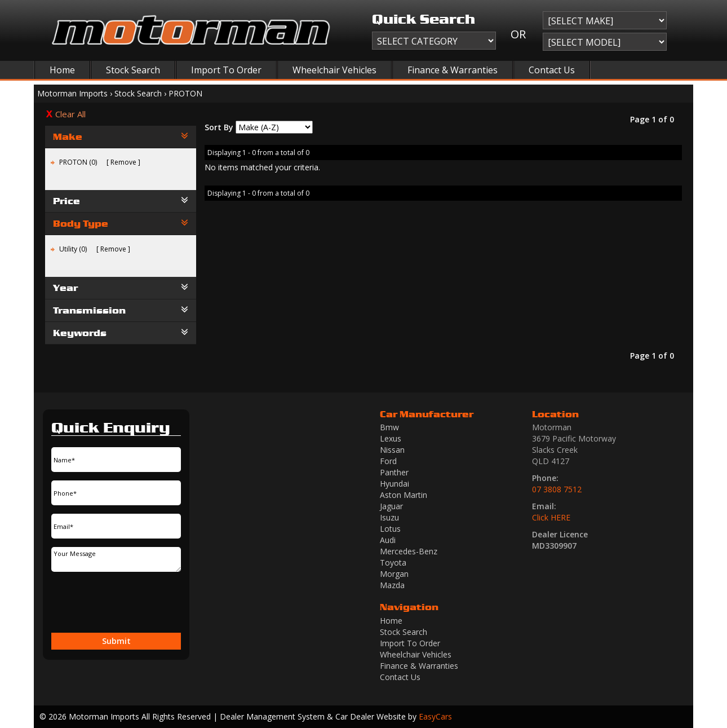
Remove (123, 162)
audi (388, 540)
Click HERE (551, 517)
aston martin (404, 495)
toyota (393, 562)
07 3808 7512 (557, 489)
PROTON (185, 93)
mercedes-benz (409, 551)
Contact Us (552, 70)
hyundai (394, 484)
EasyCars (435, 716)
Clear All (70, 114)
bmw (389, 427)
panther (394, 472)
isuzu (389, 517)
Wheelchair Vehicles (334, 70)
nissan (392, 450)
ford (388, 461)
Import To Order (226, 70)
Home (62, 70)
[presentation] (111, 603)
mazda (392, 585)
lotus (390, 529)
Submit (116, 641)
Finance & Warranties (453, 70)
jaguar (391, 506)
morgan (394, 574)
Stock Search (133, 70)
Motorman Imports (72, 93)
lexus (391, 438)
